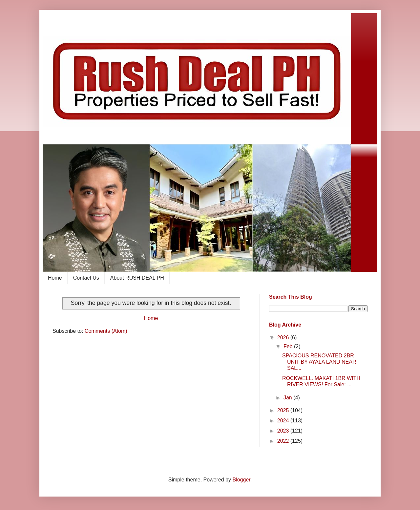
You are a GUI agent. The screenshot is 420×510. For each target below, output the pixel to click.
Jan (288, 398)
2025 (284, 410)
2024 (284, 421)
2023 (284, 431)
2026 (284, 338)
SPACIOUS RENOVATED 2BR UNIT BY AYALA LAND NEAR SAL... (319, 362)
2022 (284, 441)
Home (55, 278)
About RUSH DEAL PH (137, 278)
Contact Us (86, 278)
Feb (289, 346)
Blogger (241, 480)
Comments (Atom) (106, 331)
